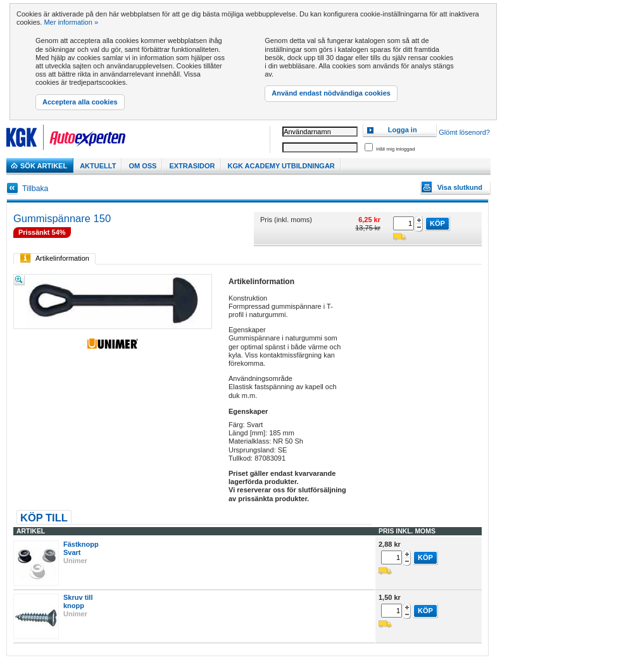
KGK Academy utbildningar (281, 166)
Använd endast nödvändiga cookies (331, 93)
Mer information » (71, 22)
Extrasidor (192, 166)
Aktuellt (98, 166)
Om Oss (142, 166)
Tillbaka (35, 189)
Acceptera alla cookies (80, 102)
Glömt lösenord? (464, 132)
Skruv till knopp (78, 601)
